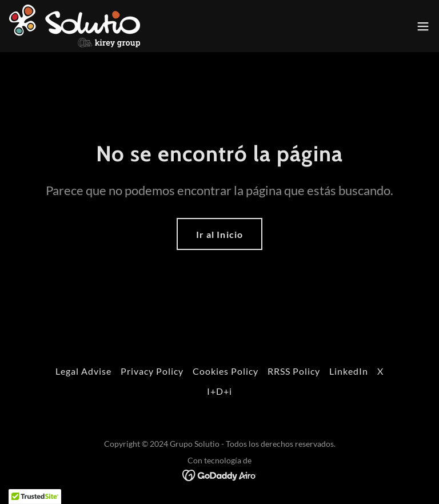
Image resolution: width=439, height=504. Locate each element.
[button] (423, 26)
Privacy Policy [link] (152, 371)
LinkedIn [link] (349, 371)
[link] (75, 26)
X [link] (380, 371)
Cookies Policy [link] (226, 371)
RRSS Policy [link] (294, 371)
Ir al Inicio (219, 234)
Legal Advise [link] (83, 371)
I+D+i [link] (219, 391)
